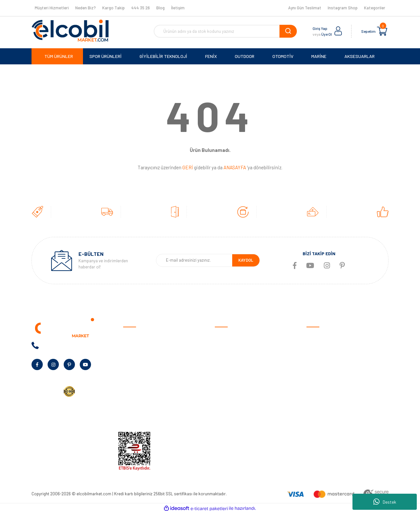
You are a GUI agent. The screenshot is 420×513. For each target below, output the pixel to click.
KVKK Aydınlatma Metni (146, 415)
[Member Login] (338, 31)
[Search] (225, 31)
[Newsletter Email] (194, 260)
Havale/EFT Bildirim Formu (241, 425)
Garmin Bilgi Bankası (234, 405)
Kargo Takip (114, 8)
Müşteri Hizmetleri (52, 8)
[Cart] (382, 31)
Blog (160, 8)
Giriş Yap (320, 28)
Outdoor (315, 365)
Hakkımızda (134, 345)
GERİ (188, 167)
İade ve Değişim (230, 375)
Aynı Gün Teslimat (305, 8)
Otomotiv (316, 336)
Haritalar (315, 385)
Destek (385, 502)
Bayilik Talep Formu (142, 385)
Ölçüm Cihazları (321, 405)
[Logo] (70, 31)
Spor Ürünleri (319, 345)
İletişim (178, 8)
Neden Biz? (86, 8)
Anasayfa (132, 336)
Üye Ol (327, 34)
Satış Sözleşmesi (232, 336)
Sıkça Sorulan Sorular (236, 395)
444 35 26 (141, 8)
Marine (313, 375)
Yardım (130, 405)
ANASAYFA (235, 167)
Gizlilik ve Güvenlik (232, 355)
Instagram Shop (343, 8)
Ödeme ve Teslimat (233, 345)
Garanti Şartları (230, 365)
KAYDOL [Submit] (246, 260)
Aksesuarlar (318, 395)
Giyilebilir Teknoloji (324, 355)
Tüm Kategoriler (322, 415)
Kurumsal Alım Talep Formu (149, 395)
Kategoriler (375, 8)
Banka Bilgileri (137, 365)
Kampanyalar (136, 375)
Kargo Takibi (227, 415)
